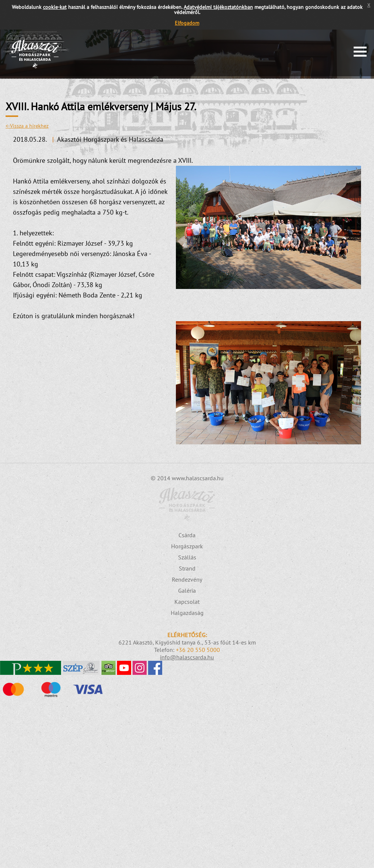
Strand (187, 568)
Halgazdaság (187, 613)
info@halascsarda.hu (187, 657)
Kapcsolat (187, 602)
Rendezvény (187, 579)
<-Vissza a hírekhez (27, 126)
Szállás (187, 557)
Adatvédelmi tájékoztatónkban (218, 7)
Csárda (187, 535)
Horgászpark (187, 546)
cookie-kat (55, 7)
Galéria (187, 591)
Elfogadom (187, 23)
